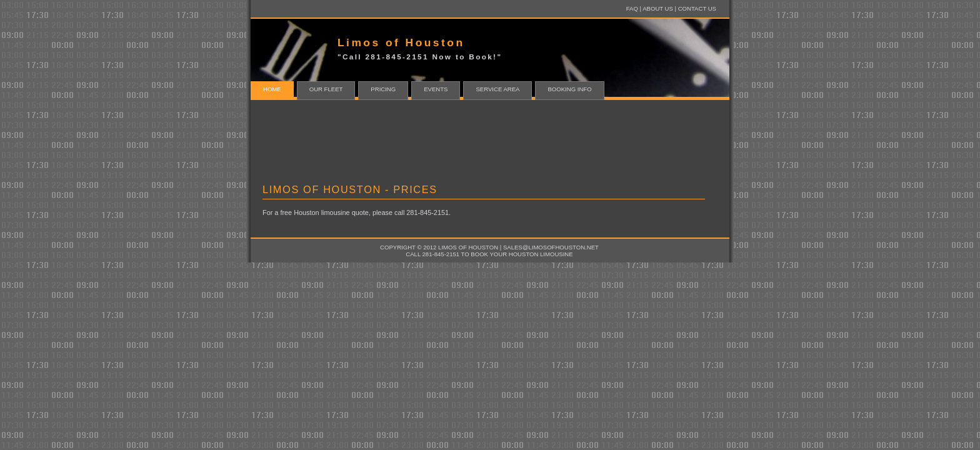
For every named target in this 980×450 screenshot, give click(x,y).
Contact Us (697, 8)
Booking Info (569, 89)
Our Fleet (326, 89)
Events (436, 89)
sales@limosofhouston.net (551, 247)
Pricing (383, 89)
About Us (658, 8)
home (272, 89)
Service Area (497, 89)
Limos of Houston (468, 247)
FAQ (632, 8)
